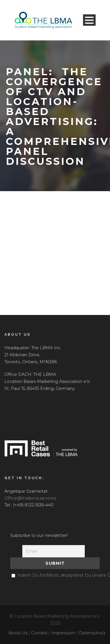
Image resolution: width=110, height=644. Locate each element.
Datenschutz (92, 633)
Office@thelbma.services (30, 498)
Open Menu (89, 20)
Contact (39, 633)
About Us (18, 633)
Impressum (63, 633)
